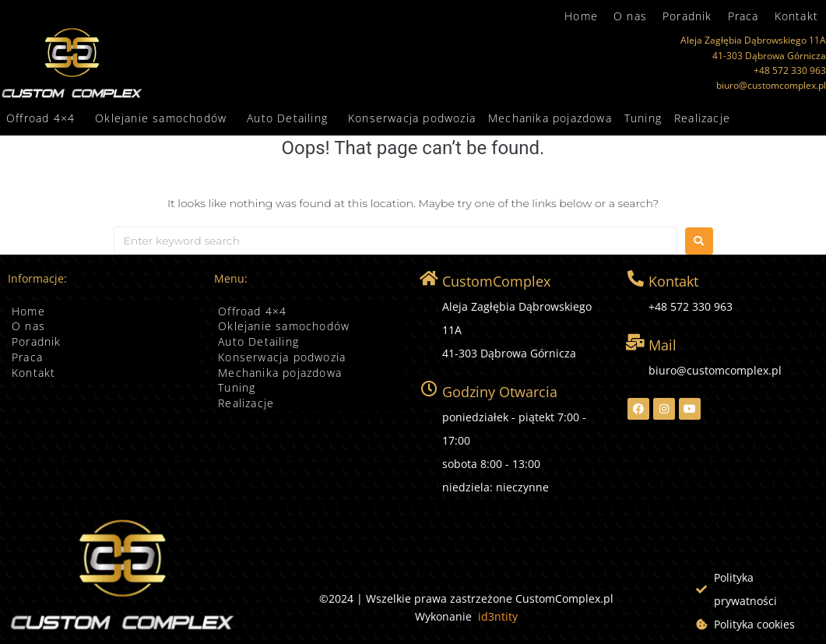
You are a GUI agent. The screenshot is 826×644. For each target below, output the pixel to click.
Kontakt (796, 16)
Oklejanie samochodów (161, 118)
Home (581, 16)
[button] (44, 118)
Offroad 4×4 (40, 118)
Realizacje (702, 118)
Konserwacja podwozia (412, 118)
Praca (743, 16)
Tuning (643, 118)
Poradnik (687, 16)
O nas (630, 16)
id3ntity (498, 616)
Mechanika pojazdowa (550, 118)
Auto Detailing (287, 118)
